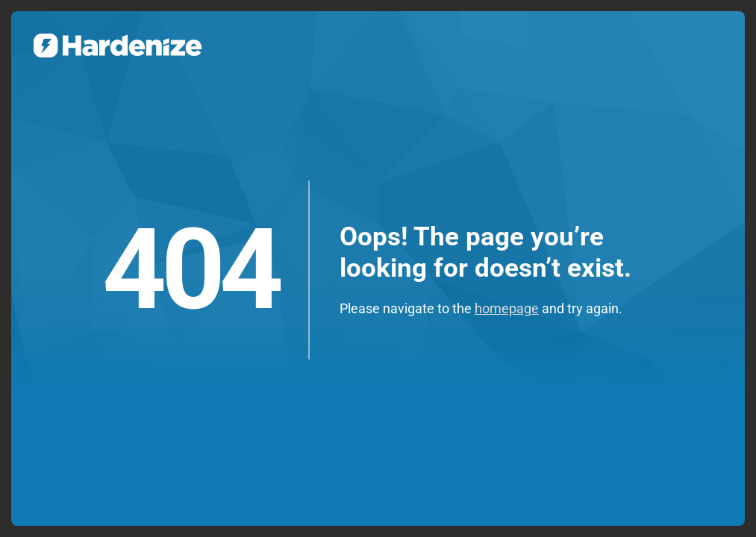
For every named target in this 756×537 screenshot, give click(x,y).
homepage (507, 308)
